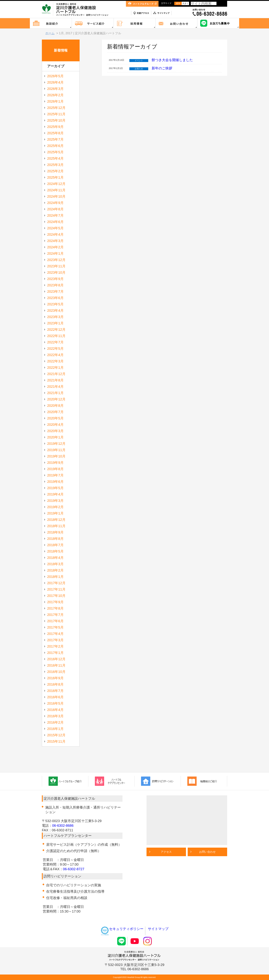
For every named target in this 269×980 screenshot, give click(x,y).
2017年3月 (55, 640)
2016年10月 (56, 672)
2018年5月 (55, 551)
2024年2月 (55, 247)
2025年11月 (56, 114)
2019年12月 (56, 444)
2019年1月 (55, 513)
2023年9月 (55, 279)
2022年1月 (55, 368)
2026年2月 (55, 95)
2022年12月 (56, 330)
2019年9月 (55, 463)
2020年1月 (55, 437)
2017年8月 (55, 608)
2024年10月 (56, 196)
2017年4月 (55, 634)
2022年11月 (56, 336)
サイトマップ (158, 929)
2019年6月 (55, 482)
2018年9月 (55, 532)
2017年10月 (56, 596)
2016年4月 (55, 710)
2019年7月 (55, 475)
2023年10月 (56, 272)
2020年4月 (55, 425)
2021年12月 (56, 374)
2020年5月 (55, 418)
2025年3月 (55, 165)
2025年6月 (55, 146)
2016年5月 (55, 703)
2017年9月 (55, 602)
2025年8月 (55, 133)
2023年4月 (55, 311)
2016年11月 (56, 665)
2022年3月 (55, 361)
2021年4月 (55, 387)
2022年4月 (55, 355)
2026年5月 (55, 76)
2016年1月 (55, 729)
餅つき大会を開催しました (172, 60)
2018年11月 (56, 526)
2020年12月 (56, 399)
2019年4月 (55, 494)
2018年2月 (55, 570)
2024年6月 (55, 222)
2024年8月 (55, 209)
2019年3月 (55, 501)
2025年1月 (55, 177)
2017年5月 (55, 627)
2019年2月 (55, 507)
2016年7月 (55, 691)
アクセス (166, 852)
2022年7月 (55, 342)
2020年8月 (55, 406)
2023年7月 (55, 291)
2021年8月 (55, 380)
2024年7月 (55, 215)
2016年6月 (55, 697)
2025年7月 (55, 139)
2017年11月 (56, 589)
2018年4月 (55, 558)
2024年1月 (55, 253)
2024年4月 (55, 234)
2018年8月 (55, 539)
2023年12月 (56, 260)
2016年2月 (55, 722)
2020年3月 (55, 431)
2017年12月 (56, 583)
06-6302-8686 (63, 826)
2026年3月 (55, 89)
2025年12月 (56, 108)
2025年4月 (55, 158)
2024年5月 (55, 228)
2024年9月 (55, 203)
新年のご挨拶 (162, 68)
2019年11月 (56, 450)
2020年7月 (55, 412)
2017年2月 (55, 646)
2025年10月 (56, 120)
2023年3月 (55, 317)
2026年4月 (55, 82)
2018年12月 (56, 520)
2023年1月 (55, 323)
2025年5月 (55, 152)
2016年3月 (55, 716)
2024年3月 (55, 241)
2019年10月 (56, 456)
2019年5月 (55, 488)
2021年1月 (55, 393)
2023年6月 (55, 298)
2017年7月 (55, 615)
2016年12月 (56, 659)
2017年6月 (55, 621)
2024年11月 (56, 190)
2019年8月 (55, 469)
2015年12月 (56, 735)
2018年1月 (55, 577)
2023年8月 (55, 285)
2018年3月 (55, 564)
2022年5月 (55, 349)
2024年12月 (56, 184)
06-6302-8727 (74, 869)
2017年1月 (55, 653)
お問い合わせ (207, 852)
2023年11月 (56, 266)
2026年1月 (55, 101)
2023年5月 (55, 304)
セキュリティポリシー (122, 929)
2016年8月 (55, 684)
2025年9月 (55, 127)
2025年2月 (55, 171)
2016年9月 (55, 678)
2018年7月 (55, 545)
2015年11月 (56, 741)
